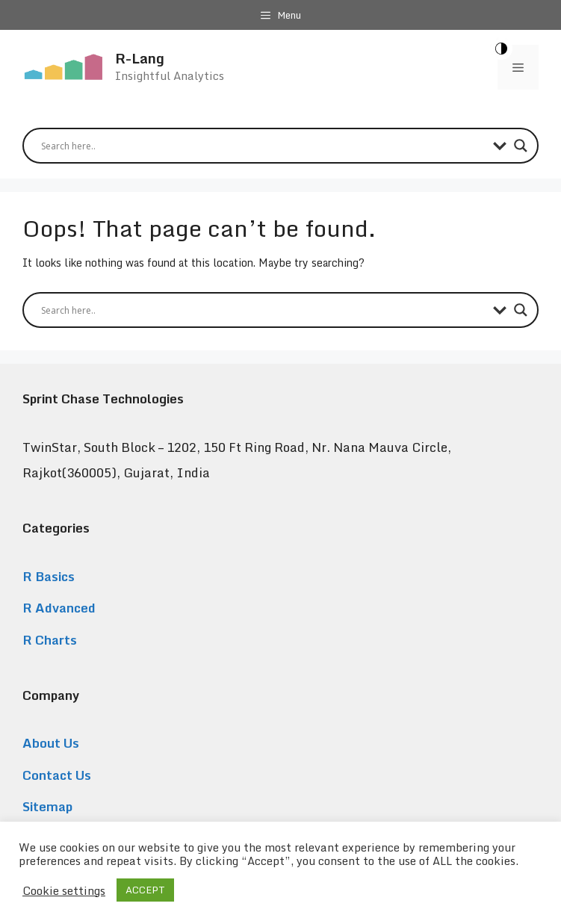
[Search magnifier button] (521, 146)
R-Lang (140, 58)
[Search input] (263, 146)
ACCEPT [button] (145, 890)
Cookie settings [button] (64, 890)
